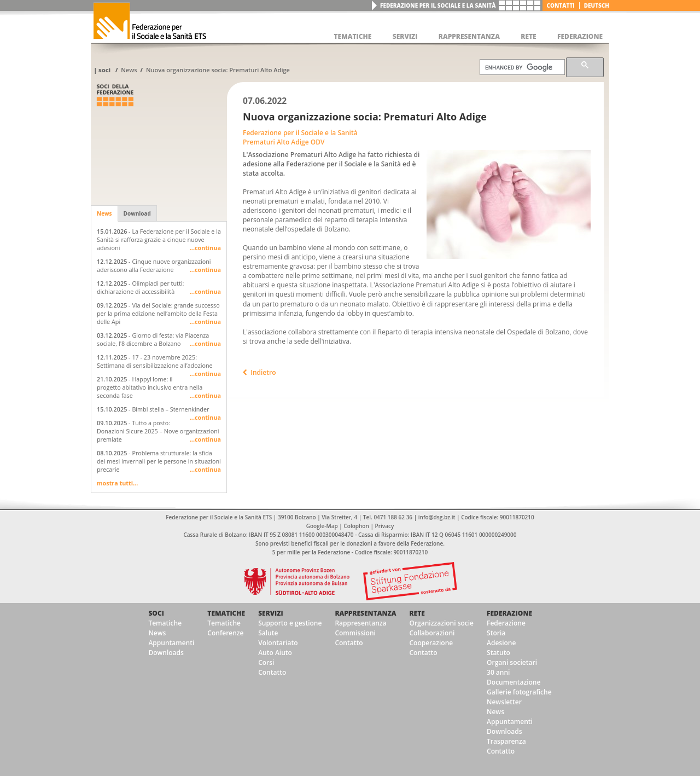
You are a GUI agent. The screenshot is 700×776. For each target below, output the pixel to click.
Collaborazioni (432, 633)
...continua (205, 248)
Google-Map (322, 526)
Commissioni (355, 633)
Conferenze (225, 633)
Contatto (272, 672)
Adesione (501, 643)
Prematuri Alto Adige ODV (284, 142)
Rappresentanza (365, 613)
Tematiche (165, 623)
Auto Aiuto (275, 653)
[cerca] (521, 67)
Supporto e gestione (290, 623)
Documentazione (514, 682)
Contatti (561, 5)
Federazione (509, 613)
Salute (268, 633)
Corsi (266, 662)
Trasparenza (506, 741)
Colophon (356, 526)
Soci (104, 70)
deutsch (597, 5)
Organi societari (512, 662)
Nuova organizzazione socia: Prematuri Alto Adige (218, 70)
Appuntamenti (171, 643)
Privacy (385, 526)
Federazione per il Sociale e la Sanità (438, 5)
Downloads (166, 653)
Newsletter (504, 702)
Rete (417, 613)
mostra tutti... (117, 483)
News (129, 70)
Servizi (271, 613)
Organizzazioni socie (441, 623)
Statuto (498, 653)
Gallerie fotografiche (519, 692)
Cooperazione (431, 643)
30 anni (498, 672)
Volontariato (278, 643)
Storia (496, 633)
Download (137, 213)
